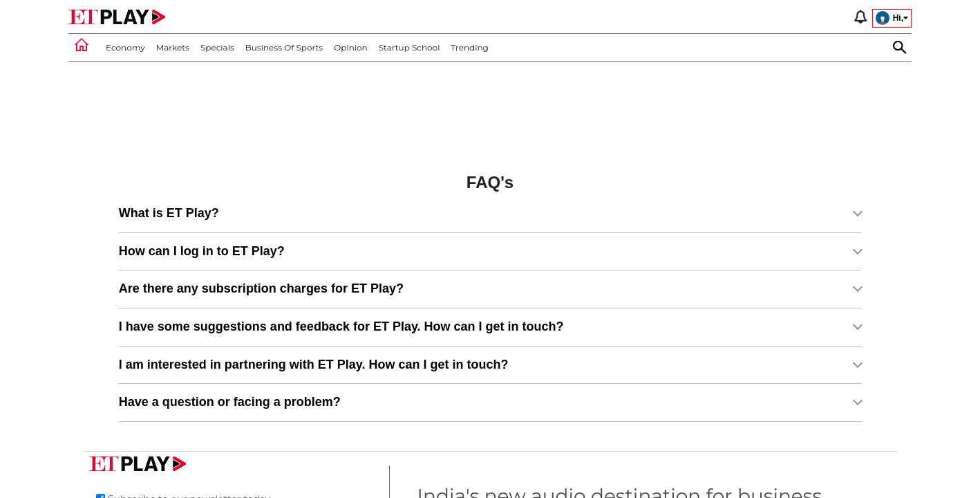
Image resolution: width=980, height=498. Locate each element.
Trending (469, 47)
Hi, (892, 18)
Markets (173, 47)
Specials (217, 47)
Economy (125, 47)
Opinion (350, 47)
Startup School (409, 47)
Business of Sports (284, 47)
